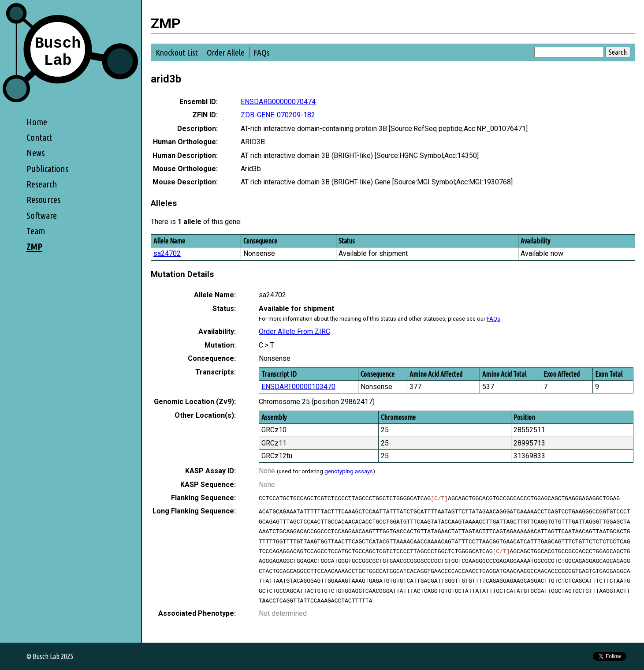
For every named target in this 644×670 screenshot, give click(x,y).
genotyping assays (349, 471)
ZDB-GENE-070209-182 (278, 115)
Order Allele (226, 52)
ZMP (34, 247)
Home (37, 122)
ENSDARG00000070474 (278, 102)
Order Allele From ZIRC (294, 331)
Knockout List (177, 52)
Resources (43, 200)
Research (42, 184)
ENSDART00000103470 (298, 387)
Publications (47, 169)
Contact (39, 137)
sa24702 (167, 253)
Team (36, 231)
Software (42, 215)
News (35, 153)
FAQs (262, 52)
